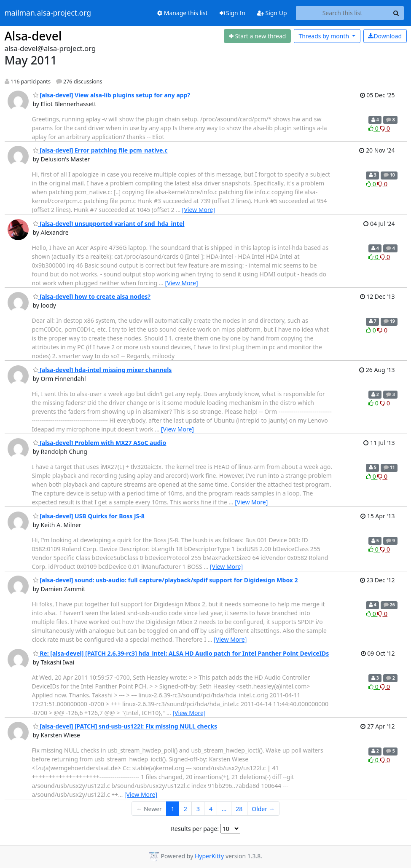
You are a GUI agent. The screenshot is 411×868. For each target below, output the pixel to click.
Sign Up (272, 13)
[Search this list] (342, 13)
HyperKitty (209, 856)
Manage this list (183, 13)
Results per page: (195, 829)
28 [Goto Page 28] (239, 809)
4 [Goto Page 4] (211, 809)
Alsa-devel (33, 36)
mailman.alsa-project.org (48, 13)
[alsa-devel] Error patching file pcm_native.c (100, 150)
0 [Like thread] (374, 128)
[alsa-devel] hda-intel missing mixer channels (102, 370)
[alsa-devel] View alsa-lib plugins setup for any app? (112, 95)
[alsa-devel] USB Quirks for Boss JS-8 (89, 516)
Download (385, 36)
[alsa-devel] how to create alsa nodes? (92, 296)
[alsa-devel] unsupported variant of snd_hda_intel (109, 224)
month (324, 36)
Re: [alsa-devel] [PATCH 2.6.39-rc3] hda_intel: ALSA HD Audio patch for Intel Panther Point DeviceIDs (181, 653)
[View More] (199, 210)
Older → (263, 809)
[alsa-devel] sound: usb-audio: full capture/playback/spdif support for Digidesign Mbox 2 (165, 580)
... (224, 809)
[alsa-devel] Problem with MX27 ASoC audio (100, 443)
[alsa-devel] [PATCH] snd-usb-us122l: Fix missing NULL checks (125, 726)
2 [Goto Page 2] (185, 809)
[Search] (396, 13)
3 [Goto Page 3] (198, 809)
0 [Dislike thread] (385, 128)
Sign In (232, 13)
